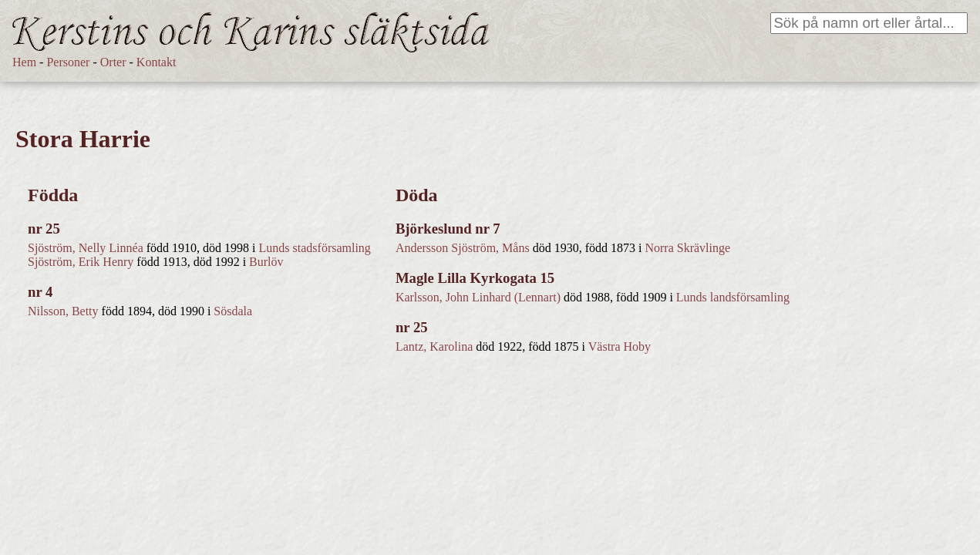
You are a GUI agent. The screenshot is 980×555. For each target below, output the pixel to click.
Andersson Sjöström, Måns (463, 248)
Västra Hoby (620, 346)
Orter (113, 62)
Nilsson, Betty (63, 311)
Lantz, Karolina (434, 346)
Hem (24, 62)
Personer (68, 62)
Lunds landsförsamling (733, 297)
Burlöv (266, 262)
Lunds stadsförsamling (315, 248)
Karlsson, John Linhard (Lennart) (478, 297)
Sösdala (233, 311)
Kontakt (157, 62)
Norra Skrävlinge (687, 248)
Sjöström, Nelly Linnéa (86, 248)
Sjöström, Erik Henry (81, 262)
